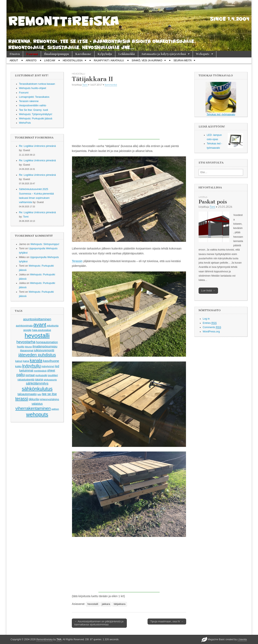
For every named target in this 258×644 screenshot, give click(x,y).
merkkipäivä (40, 371)
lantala (203, 197)
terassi (22, 399)
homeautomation (47, 342)
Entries (210, 323)
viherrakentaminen (33, 408)
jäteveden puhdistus (37, 355)
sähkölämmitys (37, 383)
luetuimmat (26, 370)
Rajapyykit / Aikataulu (109, 60)
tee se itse (49, 394)
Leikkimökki (127, 54)
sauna (39, 379)
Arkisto (31, 60)
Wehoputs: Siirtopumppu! (45, 244)
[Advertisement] (129, 114)
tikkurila (34, 399)
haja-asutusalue (42, 330)
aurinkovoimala (24, 326)
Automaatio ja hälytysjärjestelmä (164, 54)
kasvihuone (51, 361)
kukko (18, 366)
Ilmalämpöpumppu (57, 54)
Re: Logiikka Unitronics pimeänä (37, 146)
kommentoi (111, 85)
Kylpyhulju (105, 54)
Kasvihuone (83, 54)
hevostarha (26, 342)
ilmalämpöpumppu (45, 346)
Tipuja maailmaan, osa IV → (167, 621)
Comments (212, 327)
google (27, 330)
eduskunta (53, 326)
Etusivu (15, 54)
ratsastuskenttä (26, 380)
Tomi (26, 217)
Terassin (77, 261)
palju (21, 375)
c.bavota (242, 640)
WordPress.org (211, 332)
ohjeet (51, 370)
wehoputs (37, 414)
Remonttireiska (44, 640)
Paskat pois (213, 202)
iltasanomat (27, 351)
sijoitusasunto (50, 380)
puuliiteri (53, 375)
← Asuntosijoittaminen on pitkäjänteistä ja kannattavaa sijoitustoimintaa (99, 623)
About (14, 60)
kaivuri (19, 361)
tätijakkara (120, 604)
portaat (30, 375)
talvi (39, 394)
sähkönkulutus (37, 389)
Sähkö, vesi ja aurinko (147, 60)
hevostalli (37, 336)
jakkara (106, 604)
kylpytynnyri (48, 366)
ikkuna (28, 347)
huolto (21, 347)
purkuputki (41, 375)
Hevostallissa (73, 60)
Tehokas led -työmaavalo (221, 99)
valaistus (37, 404)
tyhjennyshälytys (49, 399)
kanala (36, 360)
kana (26, 361)
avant (40, 325)
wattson (55, 409)
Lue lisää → (208, 291)
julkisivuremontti (44, 350)
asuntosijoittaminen (37, 319)
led (57, 366)
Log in (206, 319)
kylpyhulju (32, 366)
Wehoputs (203, 54)
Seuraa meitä (183, 60)
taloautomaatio (27, 394)
